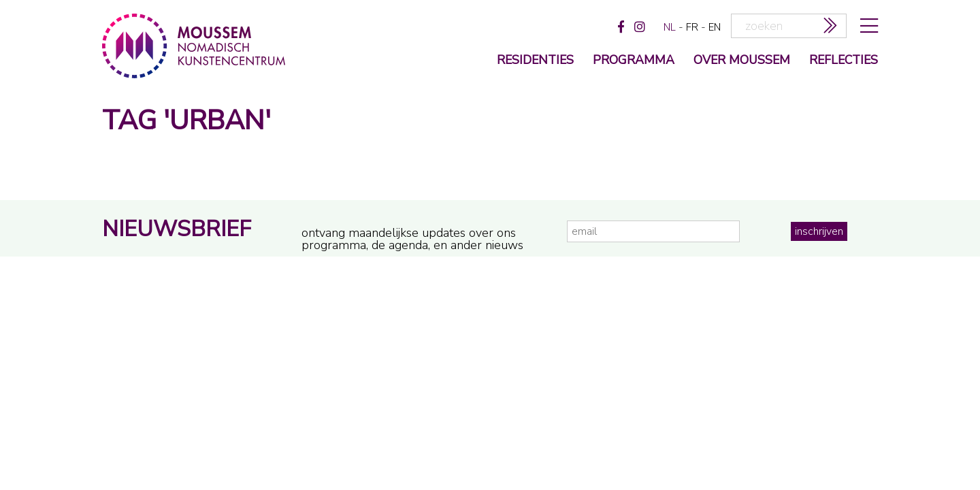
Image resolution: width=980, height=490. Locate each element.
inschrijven (819, 231)
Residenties (535, 61)
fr (692, 27)
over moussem (742, 61)
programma (634, 61)
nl (670, 27)
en (715, 27)
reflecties (844, 61)
